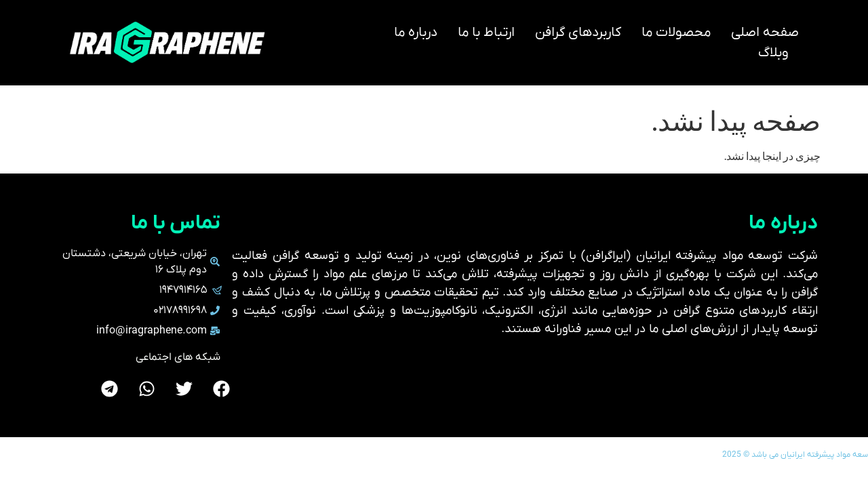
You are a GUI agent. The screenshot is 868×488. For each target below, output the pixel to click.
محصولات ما (676, 33)
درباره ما (416, 33)
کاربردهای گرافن (578, 33)
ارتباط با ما (486, 33)
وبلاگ (773, 53)
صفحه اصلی (765, 33)
